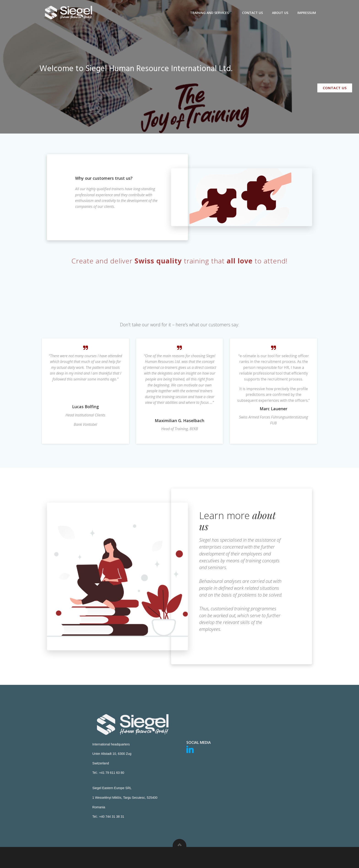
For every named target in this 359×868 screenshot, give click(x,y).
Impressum (307, 13)
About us (280, 13)
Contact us (252, 13)
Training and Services (211, 13)
